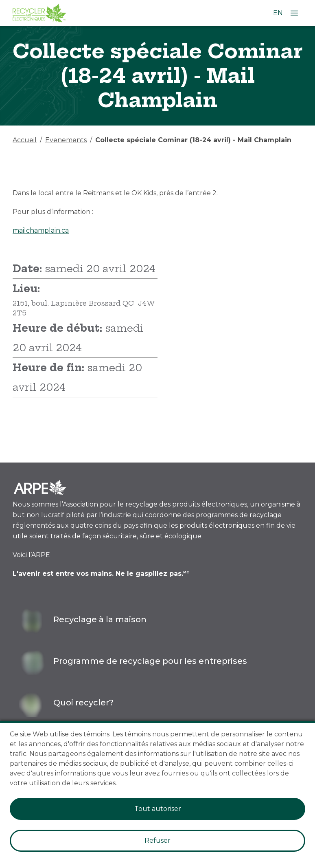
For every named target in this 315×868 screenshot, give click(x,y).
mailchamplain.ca (41, 230)
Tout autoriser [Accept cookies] (158, 809)
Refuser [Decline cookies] (157, 840)
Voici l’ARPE (31, 555)
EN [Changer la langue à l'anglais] (278, 13)
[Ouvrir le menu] (294, 13)
